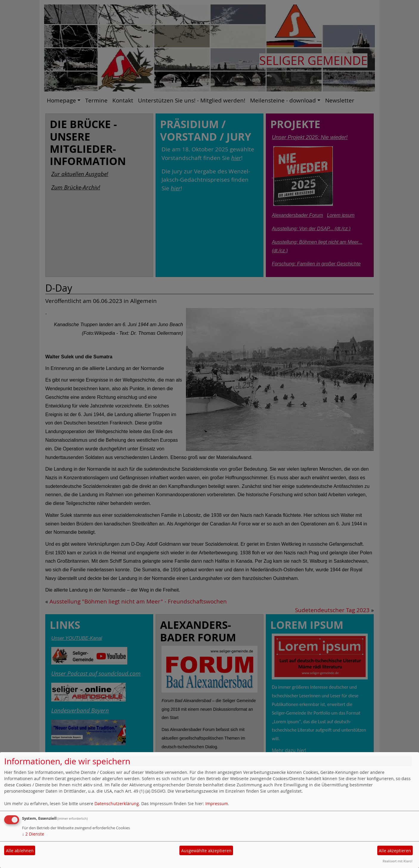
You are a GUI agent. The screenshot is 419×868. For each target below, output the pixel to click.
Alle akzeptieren (395, 851)
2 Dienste (33, 834)
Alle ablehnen (20, 851)
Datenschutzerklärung (117, 804)
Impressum (217, 804)
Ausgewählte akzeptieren (206, 851)
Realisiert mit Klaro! (398, 861)
